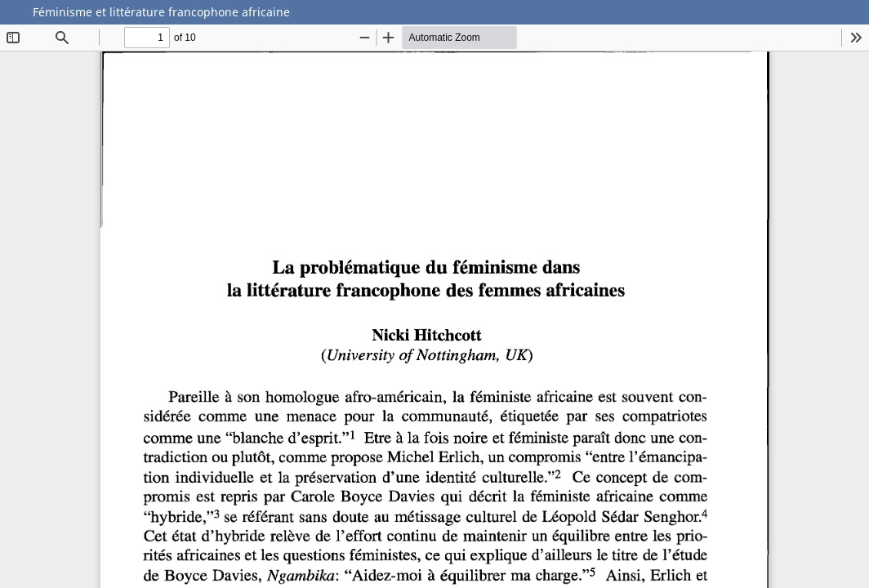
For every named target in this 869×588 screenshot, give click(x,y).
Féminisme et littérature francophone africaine (161, 12)
